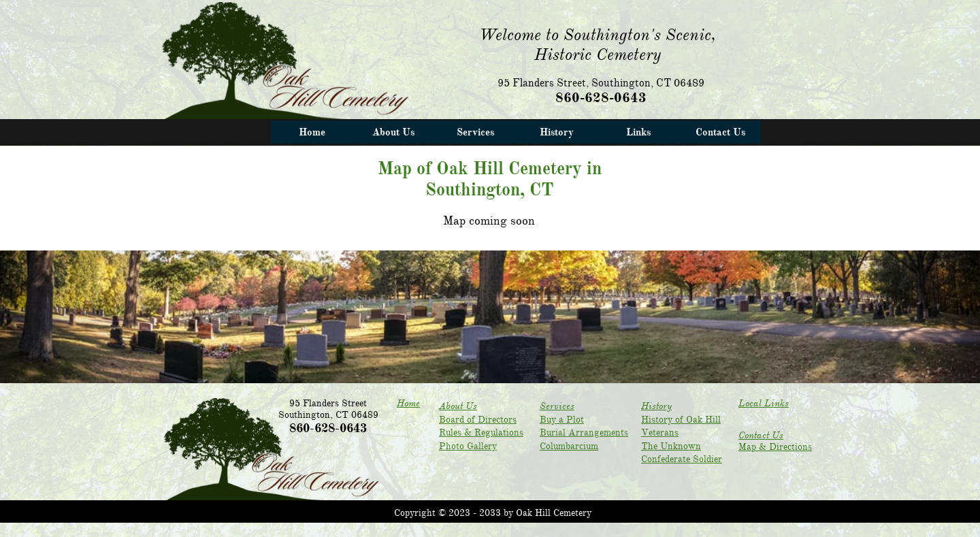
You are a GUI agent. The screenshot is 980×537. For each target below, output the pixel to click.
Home (408, 403)
